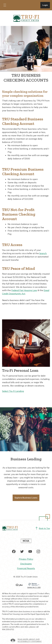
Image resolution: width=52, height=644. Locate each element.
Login (46, 5)
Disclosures (26, 564)
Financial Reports (26, 568)
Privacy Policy (26, 559)
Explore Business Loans (26, 498)
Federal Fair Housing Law (24, 290)
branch (43, 253)
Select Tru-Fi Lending (13, 391)
